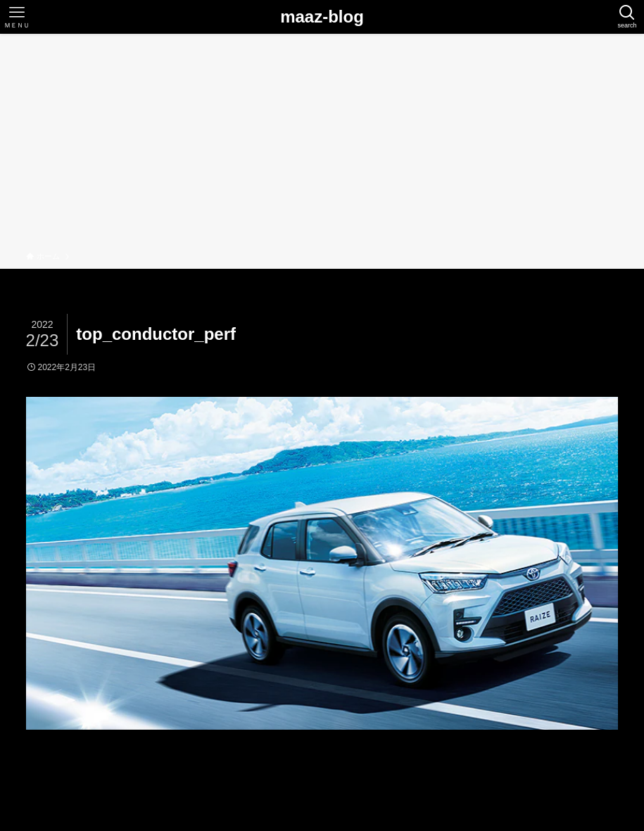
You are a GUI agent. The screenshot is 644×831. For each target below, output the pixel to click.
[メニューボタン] (17, 17)
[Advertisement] (322, 145)
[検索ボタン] (627, 17)
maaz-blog (322, 17)
